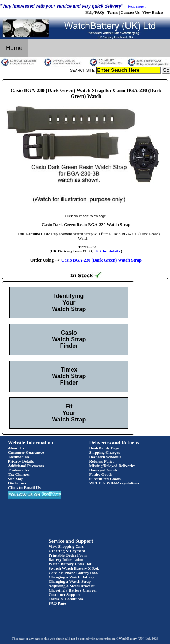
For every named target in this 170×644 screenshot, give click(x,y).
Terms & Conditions (66, 599)
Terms (113, 12)
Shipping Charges (104, 452)
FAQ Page (57, 603)
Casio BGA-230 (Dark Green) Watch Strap (101, 260)
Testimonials (19, 457)
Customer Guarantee (26, 452)
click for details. (107, 251)
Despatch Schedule (105, 457)
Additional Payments (26, 466)
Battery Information (66, 559)
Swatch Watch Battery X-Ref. (74, 568)
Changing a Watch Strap (70, 581)
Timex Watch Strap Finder (69, 376)
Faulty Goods (101, 474)
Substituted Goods (105, 479)
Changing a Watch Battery (71, 577)
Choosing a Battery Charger (73, 590)
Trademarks (19, 470)
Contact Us (130, 12)
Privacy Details (21, 461)
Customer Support (65, 594)
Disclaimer (17, 483)
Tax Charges (19, 474)
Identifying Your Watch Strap (69, 303)
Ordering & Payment (67, 551)
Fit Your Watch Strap (69, 413)
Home (14, 48)
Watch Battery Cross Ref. (70, 564)
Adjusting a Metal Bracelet (72, 586)
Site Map (16, 479)
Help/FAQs (95, 12)
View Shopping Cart (66, 546)
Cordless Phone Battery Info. (73, 573)
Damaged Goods (103, 470)
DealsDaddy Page (104, 448)
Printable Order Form (68, 555)
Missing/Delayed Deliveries (112, 466)
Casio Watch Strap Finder (69, 339)
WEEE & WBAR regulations (114, 483)
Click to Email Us (24, 488)
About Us (16, 448)
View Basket (153, 12)
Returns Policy (102, 461)
